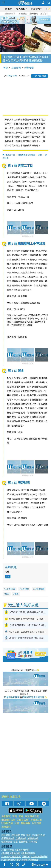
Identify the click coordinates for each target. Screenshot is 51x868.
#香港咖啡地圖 (28, 853)
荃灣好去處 (36, 820)
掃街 (7, 594)
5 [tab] (30, 19)
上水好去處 (10, 589)
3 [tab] (25, 19)
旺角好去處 (7, 823)
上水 (8, 576)
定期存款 (44, 14)
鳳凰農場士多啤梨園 (27, 155)
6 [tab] (33, 19)
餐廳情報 (26, 823)
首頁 (6, 68)
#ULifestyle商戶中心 (11, 860)
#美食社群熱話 (22, 850)
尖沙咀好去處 (32, 816)
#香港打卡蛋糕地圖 (11, 853)
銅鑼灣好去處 (8, 820)
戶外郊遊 (36, 823)
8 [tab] (28, 23)
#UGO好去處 (8, 850)
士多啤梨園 (39, 589)
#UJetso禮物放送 (39, 857)
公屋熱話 (23, 14)
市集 (15, 816)
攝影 (17, 594)
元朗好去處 (23, 820)
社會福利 (6, 827)
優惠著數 (21, 9)
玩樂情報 (35, 9)
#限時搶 (26, 857)
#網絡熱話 (34, 860)
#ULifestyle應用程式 (11, 857)
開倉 (21, 816)
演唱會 (9, 9)
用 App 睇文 (41, 76)
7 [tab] (25, 23)
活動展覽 (29, 68)
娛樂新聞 (34, 14)
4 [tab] (28, 19)
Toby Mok (12, 76)
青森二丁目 (10, 155)
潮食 (40, 155)
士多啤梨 (25, 589)
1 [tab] (19, 19)
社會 (17, 823)
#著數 (25, 860)
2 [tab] (22, 19)
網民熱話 (6, 835)
